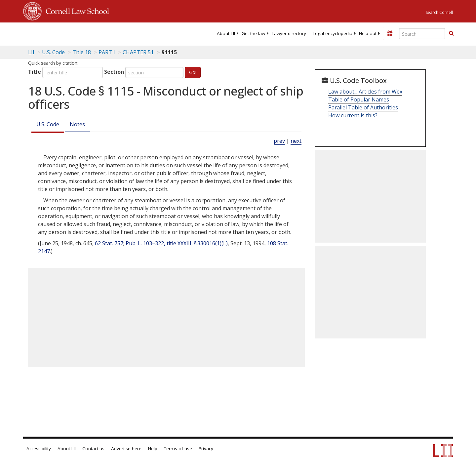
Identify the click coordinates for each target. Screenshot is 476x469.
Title (35, 72)
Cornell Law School (75, 10)
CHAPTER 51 (138, 52)
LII (31, 52)
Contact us (93, 449)
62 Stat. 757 (109, 243)
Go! (193, 72)
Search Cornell (439, 12)
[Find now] (451, 34)
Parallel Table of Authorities (363, 107)
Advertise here (126, 449)
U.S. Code (48, 124)
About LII (226, 33)
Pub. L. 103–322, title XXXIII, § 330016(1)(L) (177, 243)
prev (279, 141)
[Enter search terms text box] (422, 34)
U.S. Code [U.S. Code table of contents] (53, 52)
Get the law (253, 33)
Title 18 (82, 52)
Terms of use (178, 449)
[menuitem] (226, 33)
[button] (451, 33)
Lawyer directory (289, 33)
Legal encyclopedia (333, 33)
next (296, 141)
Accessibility (39, 449)
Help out (368, 33)
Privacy (206, 449)
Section (114, 72)
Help (153, 449)
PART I (107, 52)
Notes (77, 124)
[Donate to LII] (390, 33)
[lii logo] (98, 33)
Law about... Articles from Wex (365, 92)
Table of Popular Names (359, 99)
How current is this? (353, 115)
